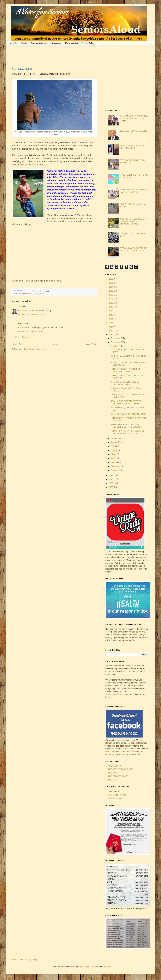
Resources (57, 43)
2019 (111, 307)
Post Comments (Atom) (35, 349)
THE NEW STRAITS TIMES (121, 769)
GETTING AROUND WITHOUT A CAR (128, 414)
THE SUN (112, 780)
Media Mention (71, 43)
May (113, 454)
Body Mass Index (116, 798)
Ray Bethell (40, 293)
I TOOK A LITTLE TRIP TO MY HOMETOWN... (134, 176)
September (116, 438)
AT (20, 307)
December (116, 338)
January (115, 470)
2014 (111, 327)
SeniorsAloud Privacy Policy (24, 960)
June (113, 450)
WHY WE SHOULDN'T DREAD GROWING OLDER (125, 383)
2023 (111, 291)
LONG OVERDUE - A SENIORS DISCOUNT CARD (125, 370)
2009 (111, 483)
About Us (13, 43)
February (115, 466)
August (114, 442)
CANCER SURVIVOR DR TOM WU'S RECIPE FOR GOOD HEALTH (134, 119)
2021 (111, 299)
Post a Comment (23, 337)
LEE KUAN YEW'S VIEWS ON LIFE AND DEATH (134, 147)
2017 (111, 315)
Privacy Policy (88, 43)
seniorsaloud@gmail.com (117, 694)
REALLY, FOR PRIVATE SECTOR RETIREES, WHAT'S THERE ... (126, 402)
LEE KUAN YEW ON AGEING (134, 131)
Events (24, 43)
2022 (111, 295)
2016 (111, 319)
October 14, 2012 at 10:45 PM (32, 314)
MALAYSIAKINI (115, 766)
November (116, 342)
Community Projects (39, 43)
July (113, 446)
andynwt (87, 967)
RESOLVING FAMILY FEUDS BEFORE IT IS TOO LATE (133, 249)
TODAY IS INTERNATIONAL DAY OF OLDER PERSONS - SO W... (128, 432)
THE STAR (113, 773)
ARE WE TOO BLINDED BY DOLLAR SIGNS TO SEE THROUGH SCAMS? (133, 221)
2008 (111, 487)
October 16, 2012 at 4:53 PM (31, 331)
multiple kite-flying (27, 293)
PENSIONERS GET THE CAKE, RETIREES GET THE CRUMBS (126, 426)
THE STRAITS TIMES (118, 776)
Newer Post (18, 344)
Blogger (106, 967)
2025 (111, 283)
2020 (111, 303)
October (115, 346)
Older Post (91, 344)
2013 (111, 331)
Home (55, 344)
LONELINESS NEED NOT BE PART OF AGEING (134, 191)
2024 (111, 287)
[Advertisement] (65, 56)
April (113, 458)
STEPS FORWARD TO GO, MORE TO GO (133, 161)
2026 (111, 279)
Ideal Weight (114, 791)
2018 (111, 311)
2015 (111, 323)
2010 (111, 479)
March (114, 462)
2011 (111, 475)
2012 (111, 335)
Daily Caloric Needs (117, 795)
